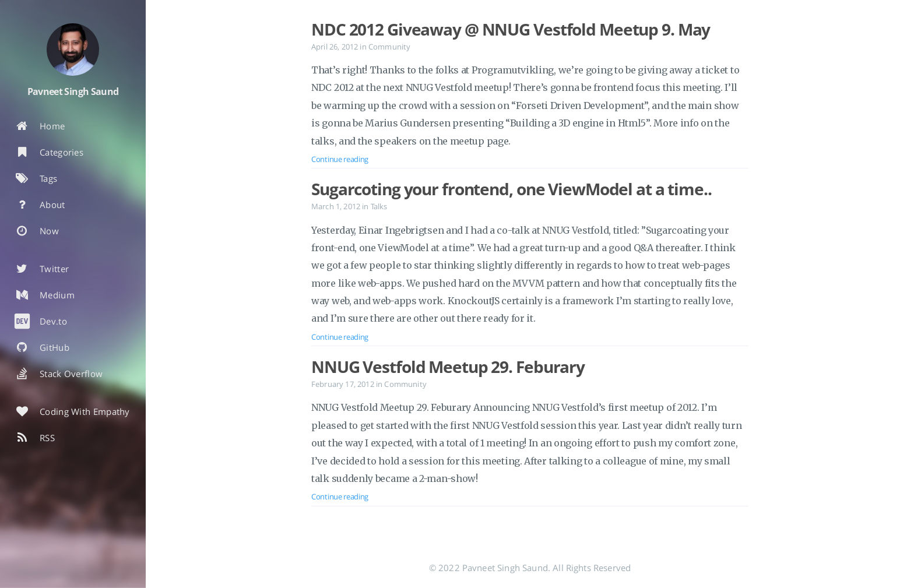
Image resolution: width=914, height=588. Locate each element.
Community (389, 47)
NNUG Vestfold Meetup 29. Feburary (448, 367)
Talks (379, 206)
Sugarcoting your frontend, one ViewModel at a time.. (512, 189)
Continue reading (340, 159)
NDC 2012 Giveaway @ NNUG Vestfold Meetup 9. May (511, 29)
